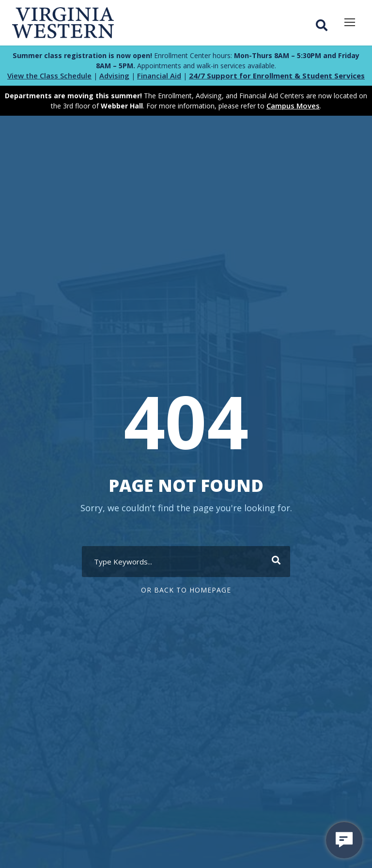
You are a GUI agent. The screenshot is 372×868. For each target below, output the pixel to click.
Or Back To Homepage (186, 590)
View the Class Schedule (49, 76)
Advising (114, 76)
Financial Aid (159, 76)
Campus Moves (293, 106)
